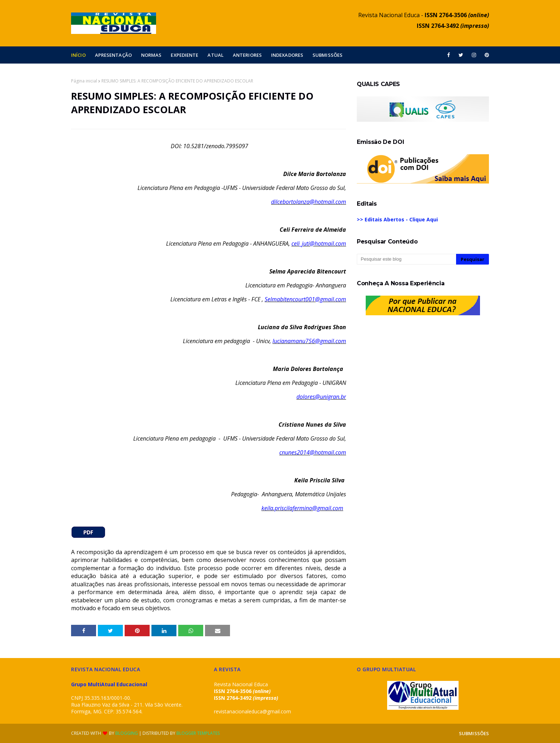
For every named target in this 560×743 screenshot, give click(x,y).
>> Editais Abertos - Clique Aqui (397, 219)
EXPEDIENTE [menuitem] (184, 55)
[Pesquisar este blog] (406, 259)
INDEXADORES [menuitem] (287, 55)
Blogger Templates (198, 733)
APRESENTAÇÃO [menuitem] (113, 55)
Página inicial (84, 81)
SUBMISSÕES (474, 733)
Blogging (127, 733)
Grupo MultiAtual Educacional (109, 684)
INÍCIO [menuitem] (78, 55)
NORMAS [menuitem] (151, 55)
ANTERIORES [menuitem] (247, 55)
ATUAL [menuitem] (216, 55)
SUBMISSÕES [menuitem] (327, 55)
